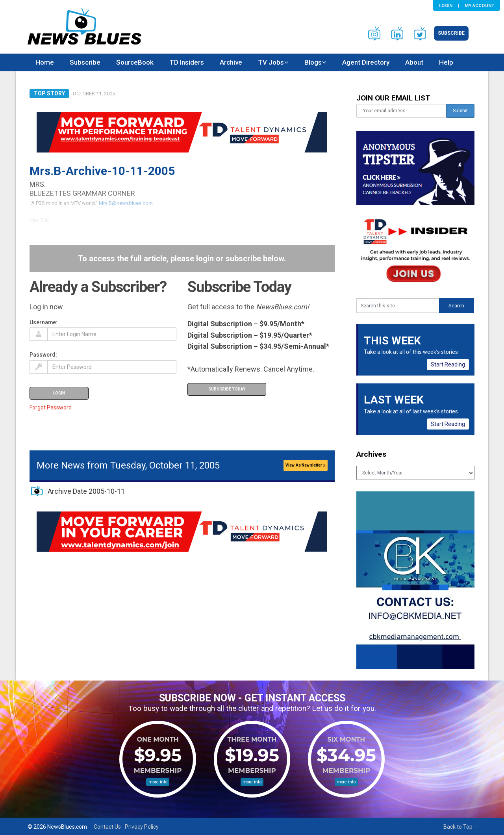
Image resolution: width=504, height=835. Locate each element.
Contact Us (107, 827)
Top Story (49, 93)
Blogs (313, 62)
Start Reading (448, 364)
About (414, 62)
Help (446, 62)
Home (45, 62)
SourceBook (135, 62)
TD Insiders (187, 62)
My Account (479, 6)
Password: (43, 355)
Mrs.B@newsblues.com (126, 203)
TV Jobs (271, 62)
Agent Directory (366, 62)
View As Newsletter (306, 465)
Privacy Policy (142, 827)
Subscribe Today (227, 389)
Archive (231, 62)
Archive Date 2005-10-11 (86, 491)
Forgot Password (51, 407)
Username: (44, 322)
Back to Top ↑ (460, 827)
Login (446, 6)
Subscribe (451, 33)
